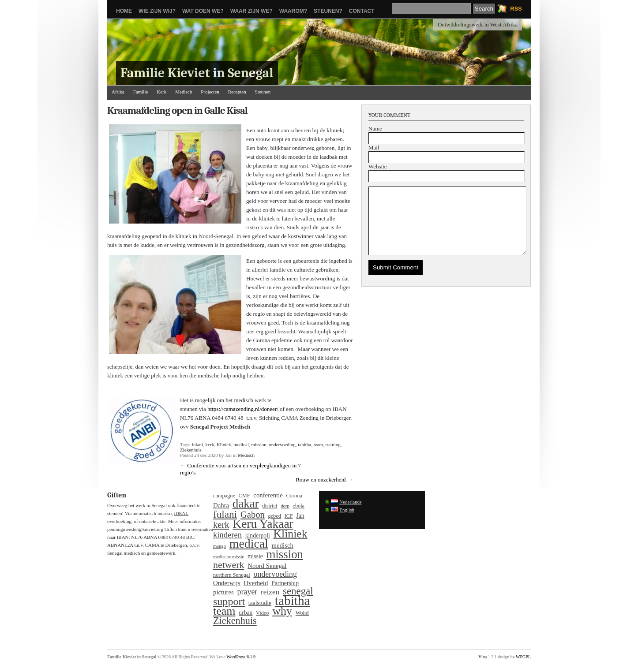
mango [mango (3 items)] (220, 546)
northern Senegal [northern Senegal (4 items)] (232, 575)
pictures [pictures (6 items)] (223, 592)
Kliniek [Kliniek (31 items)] (291, 534)
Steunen (263, 92)
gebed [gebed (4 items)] (275, 516)
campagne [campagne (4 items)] (224, 496)
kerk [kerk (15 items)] (221, 525)
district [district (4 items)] (270, 506)
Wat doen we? (203, 11)
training (333, 444)
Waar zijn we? (251, 11)
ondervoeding (282, 444)
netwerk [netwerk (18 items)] (229, 565)
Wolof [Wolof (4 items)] (302, 613)
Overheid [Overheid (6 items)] (256, 583)
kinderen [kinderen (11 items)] (227, 535)
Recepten (237, 92)
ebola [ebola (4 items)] (298, 506)
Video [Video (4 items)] (262, 613)
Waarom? (293, 11)
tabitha (304, 444)
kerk (210, 444)
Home (124, 11)
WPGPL (523, 657)
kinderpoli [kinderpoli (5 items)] (258, 536)
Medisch (184, 92)
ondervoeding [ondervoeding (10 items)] (275, 574)
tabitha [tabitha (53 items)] (293, 601)
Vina (482, 657)
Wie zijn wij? (157, 11)
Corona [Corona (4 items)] (294, 496)
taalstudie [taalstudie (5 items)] (260, 603)
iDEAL (181, 513)
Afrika (118, 92)
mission (259, 444)
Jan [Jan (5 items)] (300, 516)
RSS (516, 9)
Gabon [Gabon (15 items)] (253, 515)
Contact (362, 11)
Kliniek (224, 444)
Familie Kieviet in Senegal (197, 73)
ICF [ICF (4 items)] (289, 516)
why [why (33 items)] (282, 611)
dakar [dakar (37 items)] (246, 504)
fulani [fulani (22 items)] (225, 514)
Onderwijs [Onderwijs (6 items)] (227, 583)
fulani (197, 444)
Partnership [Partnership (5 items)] (285, 583)
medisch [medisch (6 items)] (283, 545)
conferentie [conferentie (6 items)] (268, 495)
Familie (141, 92)
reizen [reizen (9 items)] (270, 592)
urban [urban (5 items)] (246, 613)
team (318, 444)
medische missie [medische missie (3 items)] (229, 557)
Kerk (161, 92)
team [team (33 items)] (224, 611)
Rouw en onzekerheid (321, 480)
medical (241, 444)
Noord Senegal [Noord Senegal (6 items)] (267, 566)
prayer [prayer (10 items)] (248, 592)
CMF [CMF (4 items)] (244, 496)
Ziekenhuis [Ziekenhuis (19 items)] (235, 621)
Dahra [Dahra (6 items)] (221, 505)
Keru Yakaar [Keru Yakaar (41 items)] (263, 524)
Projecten (210, 92)
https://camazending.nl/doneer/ (243, 409)
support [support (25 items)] (229, 601)
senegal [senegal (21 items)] (298, 591)
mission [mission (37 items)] (285, 554)
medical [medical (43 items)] (249, 544)
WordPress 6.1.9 (241, 657)
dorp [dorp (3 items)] (285, 506)
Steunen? (328, 11)
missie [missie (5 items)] (255, 556)
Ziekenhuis (191, 450)
